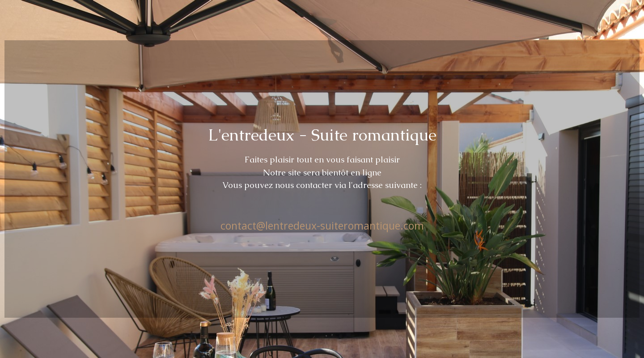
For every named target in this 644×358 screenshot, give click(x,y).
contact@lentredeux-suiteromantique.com (322, 226)
